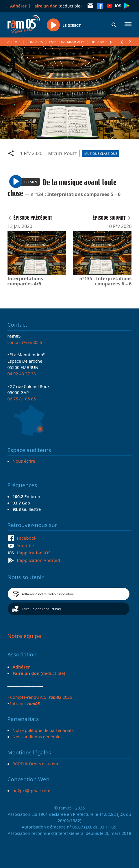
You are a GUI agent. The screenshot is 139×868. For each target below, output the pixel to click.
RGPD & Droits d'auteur (35, 764)
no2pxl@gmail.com (31, 790)
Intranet (25, 703)
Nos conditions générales (37, 737)
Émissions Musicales (67, 42)
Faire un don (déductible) (41, 609)
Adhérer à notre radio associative (48, 594)
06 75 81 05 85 (22, 399)
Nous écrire (24, 461)
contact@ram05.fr (25, 342)
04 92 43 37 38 (22, 374)
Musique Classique (101, 154)
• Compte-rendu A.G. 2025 (40, 697)
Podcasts (35, 42)
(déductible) (57, 6)
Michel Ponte (62, 153)
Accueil (14, 42)
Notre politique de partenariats (43, 730)
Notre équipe (24, 636)
